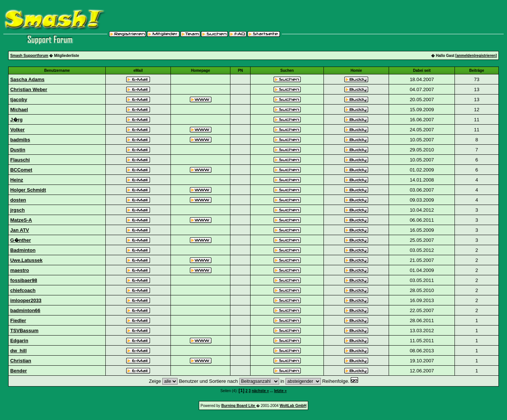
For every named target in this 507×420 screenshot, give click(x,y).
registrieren (485, 56)
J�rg (16, 120)
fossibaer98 (23, 280)
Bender (18, 371)
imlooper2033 (26, 300)
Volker (17, 130)
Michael (19, 110)
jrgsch (17, 210)
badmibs (20, 140)
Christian (20, 361)
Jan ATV (20, 230)
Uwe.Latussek (26, 260)
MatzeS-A (21, 220)
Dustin (17, 150)
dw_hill (18, 351)
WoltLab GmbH (293, 406)
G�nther (20, 240)
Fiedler (18, 320)
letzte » (280, 391)
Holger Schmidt (28, 190)
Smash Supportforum (29, 56)
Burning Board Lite (238, 406)
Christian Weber (28, 89)
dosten (18, 200)
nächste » (260, 391)
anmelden (465, 56)
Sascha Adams (27, 79)
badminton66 (25, 310)
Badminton (23, 250)
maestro (20, 270)
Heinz (17, 180)
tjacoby (19, 100)
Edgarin (19, 341)
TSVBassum (24, 331)
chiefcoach (23, 290)
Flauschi (20, 160)
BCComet (21, 170)
